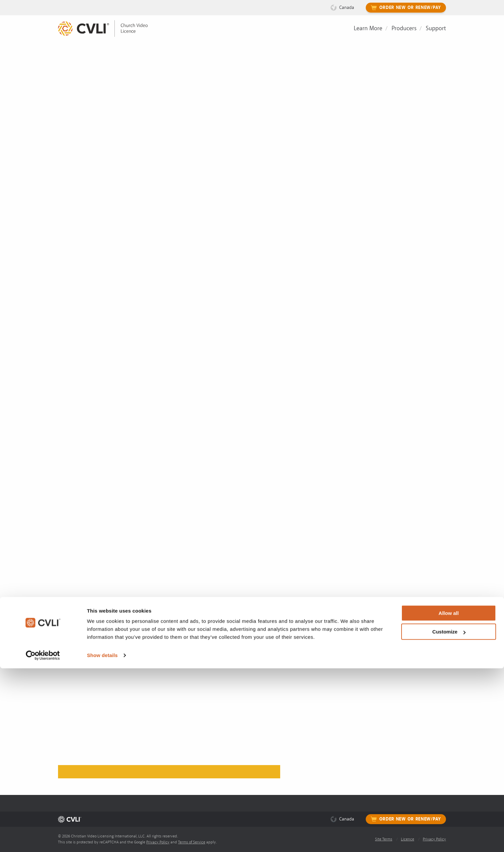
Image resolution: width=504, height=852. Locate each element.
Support (436, 28)
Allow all (449, 797)
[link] (108, 29)
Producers (404, 28)
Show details (102, 839)
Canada (347, 7)
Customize (449, 815)
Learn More (368, 28)
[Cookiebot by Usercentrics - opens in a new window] (43, 839)
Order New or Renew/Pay (410, 8)
